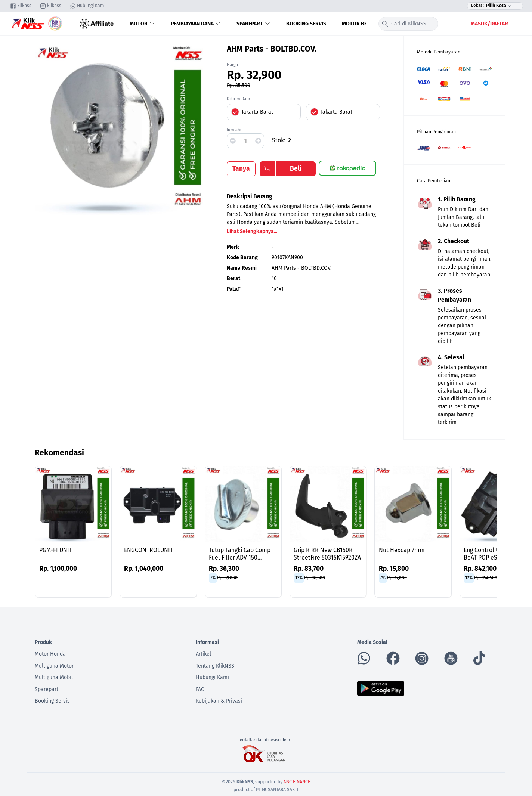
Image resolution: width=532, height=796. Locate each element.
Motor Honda (50, 654)
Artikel (203, 654)
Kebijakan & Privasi (219, 701)
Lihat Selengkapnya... (252, 231)
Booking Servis (306, 24)
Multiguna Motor (54, 666)
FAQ (200, 689)
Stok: (279, 140)
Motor (142, 24)
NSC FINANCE (297, 782)
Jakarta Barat (257, 112)
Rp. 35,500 (239, 85)
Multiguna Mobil (54, 677)
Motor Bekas (359, 24)
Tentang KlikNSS (215, 666)
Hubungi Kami (212, 677)
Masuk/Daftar (489, 24)
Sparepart (253, 24)
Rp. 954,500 (486, 578)
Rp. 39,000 (227, 578)
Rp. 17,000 (397, 578)
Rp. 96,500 (315, 578)
